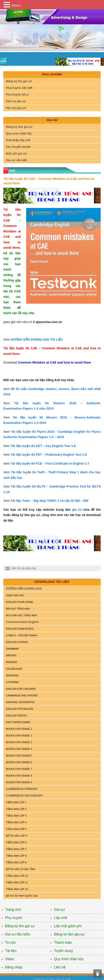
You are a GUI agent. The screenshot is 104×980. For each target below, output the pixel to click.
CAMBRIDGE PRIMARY (22, 789)
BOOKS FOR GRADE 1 (19, 729)
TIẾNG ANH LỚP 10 (17, 876)
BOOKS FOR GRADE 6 (19, 762)
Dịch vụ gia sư (16, 101)
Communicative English (22, 622)
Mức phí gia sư (16, 154)
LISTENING (12, 682)
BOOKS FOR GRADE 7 (19, 769)
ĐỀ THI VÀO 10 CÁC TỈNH (21, 869)
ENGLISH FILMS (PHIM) (20, 602)
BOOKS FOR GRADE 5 (19, 756)
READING (12, 662)
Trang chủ (13, 910)
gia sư (77, 510)
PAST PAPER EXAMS (18, 722)
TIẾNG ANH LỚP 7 (16, 849)
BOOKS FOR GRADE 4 (19, 749)
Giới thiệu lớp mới (18, 140)
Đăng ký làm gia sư (19, 127)
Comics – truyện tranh (22, 635)
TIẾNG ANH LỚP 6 (16, 842)
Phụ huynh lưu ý (17, 95)
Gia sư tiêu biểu (18, 934)
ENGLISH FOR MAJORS (20, 709)
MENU (16, 6)
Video (10, 959)
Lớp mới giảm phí (68, 926)
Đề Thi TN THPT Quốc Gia (22, 896)
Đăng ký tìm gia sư (19, 81)
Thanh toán (63, 942)
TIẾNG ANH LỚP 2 (16, 809)
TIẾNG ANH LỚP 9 (16, 862)
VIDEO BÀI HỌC (15, 595)
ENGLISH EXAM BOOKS (20, 629)
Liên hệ (60, 967)
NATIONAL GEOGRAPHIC (21, 702)
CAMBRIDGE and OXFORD (22, 695)
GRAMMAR (12, 649)
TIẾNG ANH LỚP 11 (17, 882)
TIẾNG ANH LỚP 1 (16, 802)
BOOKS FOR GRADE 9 (19, 782)
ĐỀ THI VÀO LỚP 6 (17, 836)
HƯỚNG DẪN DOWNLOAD (24, 589)
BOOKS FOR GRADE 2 (19, 736)
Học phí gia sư (16, 108)
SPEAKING (12, 675)
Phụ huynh (14, 918)
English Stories (17, 642)
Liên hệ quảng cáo (24, 568)
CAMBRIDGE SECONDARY (24, 796)
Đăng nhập (14, 967)
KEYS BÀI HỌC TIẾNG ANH (21, 615)
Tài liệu (11, 951)
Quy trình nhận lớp (19, 133)
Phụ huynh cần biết (19, 88)
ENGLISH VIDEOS (16, 716)
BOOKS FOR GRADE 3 (19, 742)
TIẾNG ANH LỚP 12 (17, 889)
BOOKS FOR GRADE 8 (19, 776)
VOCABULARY (14, 669)
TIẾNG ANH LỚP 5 (16, 829)
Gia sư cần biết (16, 160)
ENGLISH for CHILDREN (21, 689)
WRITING (11, 655)
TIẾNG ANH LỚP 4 (16, 822)
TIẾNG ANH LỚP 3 (16, 816)
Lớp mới (60, 918)
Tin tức (11, 942)
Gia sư (59, 910)
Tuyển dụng (63, 951)
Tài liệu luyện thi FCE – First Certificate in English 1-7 (50, 464)
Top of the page (98, 974)
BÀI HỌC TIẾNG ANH (18, 609)
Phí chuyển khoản (18, 147)
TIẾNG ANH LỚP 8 (16, 856)
